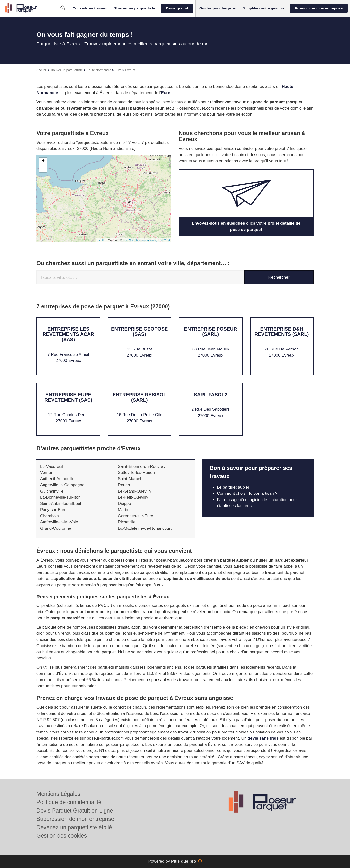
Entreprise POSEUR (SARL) (210, 332)
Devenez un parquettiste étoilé (74, 827)
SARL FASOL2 (211, 395)
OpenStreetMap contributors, (140, 240)
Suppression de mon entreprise (75, 819)
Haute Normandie (99, 70)
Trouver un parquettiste (67, 70)
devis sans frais (263, 738)
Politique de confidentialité (69, 802)
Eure (118, 70)
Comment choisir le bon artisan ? (248, 493)
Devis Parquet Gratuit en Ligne (75, 811)
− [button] (43, 169)
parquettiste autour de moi (102, 142)
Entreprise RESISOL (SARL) (139, 397)
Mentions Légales (58, 794)
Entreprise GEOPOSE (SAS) (139, 332)
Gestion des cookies (62, 836)
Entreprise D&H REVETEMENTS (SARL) (282, 332)
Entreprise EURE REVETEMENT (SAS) (68, 397)
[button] (90, 8)
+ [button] (43, 161)
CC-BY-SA (164, 240)
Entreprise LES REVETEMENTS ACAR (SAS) (68, 334)
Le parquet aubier (233, 487)
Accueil (42, 70)
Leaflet (102, 240)
